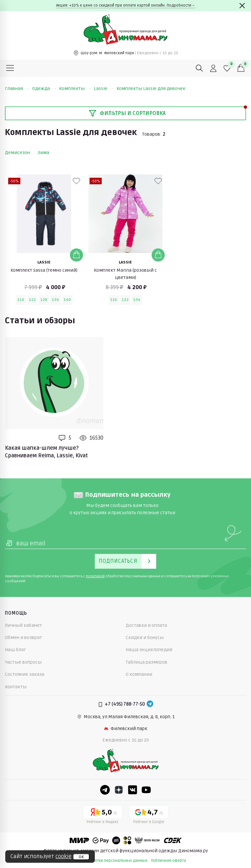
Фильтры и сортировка (127, 113)
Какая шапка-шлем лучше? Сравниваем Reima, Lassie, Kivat (46, 452)
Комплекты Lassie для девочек (151, 89)
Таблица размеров (146, 662)
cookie (63, 857)
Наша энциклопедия (149, 650)
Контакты (16, 687)
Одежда (44, 89)
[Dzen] (119, 790)
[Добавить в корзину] (76, 255)
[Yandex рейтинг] (103, 816)
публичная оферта (168, 861)
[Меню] (10, 68)
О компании (139, 674)
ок (81, 857)
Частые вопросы (23, 662)
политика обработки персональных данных (106, 861)
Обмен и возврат (23, 638)
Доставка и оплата (146, 625)
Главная (17, 89)
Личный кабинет (23, 625)
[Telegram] (150, 704)
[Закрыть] (242, 6)
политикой (95, 576)
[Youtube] (146, 790)
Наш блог (15, 650)
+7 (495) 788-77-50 (125, 704)
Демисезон (17, 153)
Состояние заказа (25, 674)
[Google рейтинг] (149, 816)
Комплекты (75, 89)
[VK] (133, 790)
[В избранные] (76, 181)
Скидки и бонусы (145, 638)
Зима (43, 153)
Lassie (104, 89)
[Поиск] (199, 68)
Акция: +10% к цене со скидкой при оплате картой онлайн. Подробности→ (126, 5)
